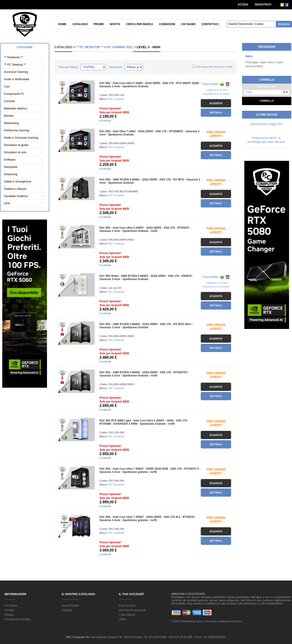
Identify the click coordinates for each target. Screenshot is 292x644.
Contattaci (210, 24)
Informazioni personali (132, 610)
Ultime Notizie (267, 115)
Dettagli (216, 113)
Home (62, 24)
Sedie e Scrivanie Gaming (21, 138)
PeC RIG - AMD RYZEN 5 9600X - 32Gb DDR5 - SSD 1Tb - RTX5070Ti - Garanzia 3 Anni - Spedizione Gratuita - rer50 (144, 374)
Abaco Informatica (207, 621)
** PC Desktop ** (15, 65)
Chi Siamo (11, 606)
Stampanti (11, 167)
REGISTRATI (263, 5)
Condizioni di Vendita (17, 619)
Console (9, 101)
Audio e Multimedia (17, 79)
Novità (115, 24)
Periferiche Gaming (17, 130)
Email (199, 637)
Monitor (9, 116)
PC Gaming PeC (120, 47)
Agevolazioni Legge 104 (266, 124)
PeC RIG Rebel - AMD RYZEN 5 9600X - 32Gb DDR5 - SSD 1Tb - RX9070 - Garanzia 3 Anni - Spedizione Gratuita (146, 278)
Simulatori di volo (15, 152)
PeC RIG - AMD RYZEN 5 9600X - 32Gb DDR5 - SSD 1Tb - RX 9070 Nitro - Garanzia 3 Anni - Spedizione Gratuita (146, 326)
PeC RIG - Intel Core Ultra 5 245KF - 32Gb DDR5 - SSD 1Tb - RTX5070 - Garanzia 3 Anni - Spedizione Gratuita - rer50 (145, 229)
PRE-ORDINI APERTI (216, 134)
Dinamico (237, 621)
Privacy (9, 615)
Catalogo (80, 24)
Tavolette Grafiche (16, 196)
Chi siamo (188, 24)
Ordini (123, 619)
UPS (7, 203)
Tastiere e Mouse (15, 189)
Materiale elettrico (16, 108)
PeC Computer (116, 99)
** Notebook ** (13, 57)
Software (10, 160)
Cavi (7, 86)
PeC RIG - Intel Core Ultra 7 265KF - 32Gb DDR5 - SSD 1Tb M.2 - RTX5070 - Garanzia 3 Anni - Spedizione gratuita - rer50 (148, 519)
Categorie (25, 47)
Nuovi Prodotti (70, 606)
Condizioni (167, 24)
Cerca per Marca (140, 24)
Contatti (9, 610)
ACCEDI (243, 5)
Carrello (267, 101)
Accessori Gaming (16, 72)
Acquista (216, 103)
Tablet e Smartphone (18, 182)
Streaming (11, 174)
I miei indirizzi (127, 615)
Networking (11, 123)
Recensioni (267, 47)
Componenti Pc (14, 94)
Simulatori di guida (16, 145)
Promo (99, 24)
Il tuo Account (127, 606)
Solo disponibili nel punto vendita (214, 67)
